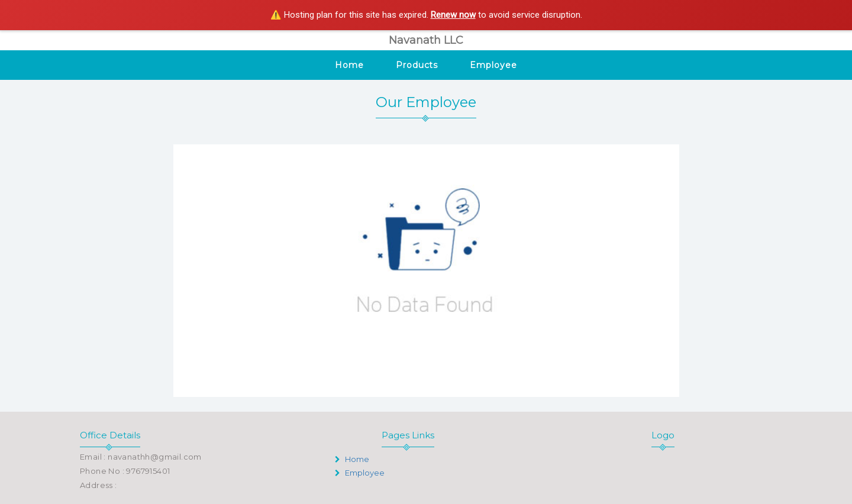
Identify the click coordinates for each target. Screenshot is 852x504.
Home (349, 65)
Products (417, 65)
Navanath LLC (426, 40)
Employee (493, 65)
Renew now (453, 15)
